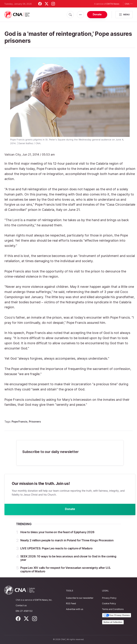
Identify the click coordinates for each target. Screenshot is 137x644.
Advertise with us (75, 609)
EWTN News (113, 4)
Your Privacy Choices (117, 615)
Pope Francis (20, 422)
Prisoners (35, 422)
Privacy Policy (109, 598)
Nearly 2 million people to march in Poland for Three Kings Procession (67, 540)
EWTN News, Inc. (44, 600)
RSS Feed (71, 603)
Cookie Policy (109, 603)
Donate (97, 14)
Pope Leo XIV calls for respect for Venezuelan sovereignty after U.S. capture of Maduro (66, 570)
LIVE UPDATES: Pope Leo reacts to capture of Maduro (56, 548)
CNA (129, 4)
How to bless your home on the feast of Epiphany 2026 (57, 532)
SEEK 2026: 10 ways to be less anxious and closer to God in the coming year (68, 558)
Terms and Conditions (113, 609)
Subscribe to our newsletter (80, 598)
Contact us (21, 605)
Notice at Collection (113, 622)
